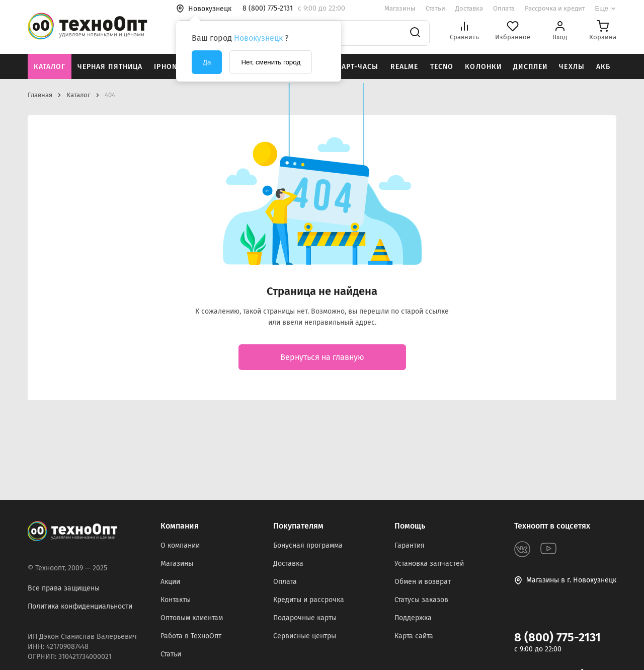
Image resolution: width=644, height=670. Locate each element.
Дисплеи (530, 67)
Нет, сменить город (271, 62)
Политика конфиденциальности (80, 606)
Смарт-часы (354, 67)
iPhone (168, 67)
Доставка (469, 8)
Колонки (483, 67)
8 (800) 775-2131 (557, 637)
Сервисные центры (305, 636)
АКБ (603, 67)
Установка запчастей (429, 564)
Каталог (50, 67)
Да (207, 62)
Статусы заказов (421, 600)
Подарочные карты (305, 618)
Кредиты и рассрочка (309, 600)
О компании (180, 545)
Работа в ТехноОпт (191, 636)
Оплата (504, 8)
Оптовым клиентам (192, 618)
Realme (405, 67)
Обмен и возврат (423, 582)
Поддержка (413, 618)
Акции (170, 582)
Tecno (442, 67)
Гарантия (410, 545)
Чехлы (572, 67)
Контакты (176, 600)
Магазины (400, 8)
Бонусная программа (308, 545)
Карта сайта (414, 636)
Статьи (435, 8)
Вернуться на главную (322, 357)
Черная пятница (110, 67)
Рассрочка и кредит (555, 8)
